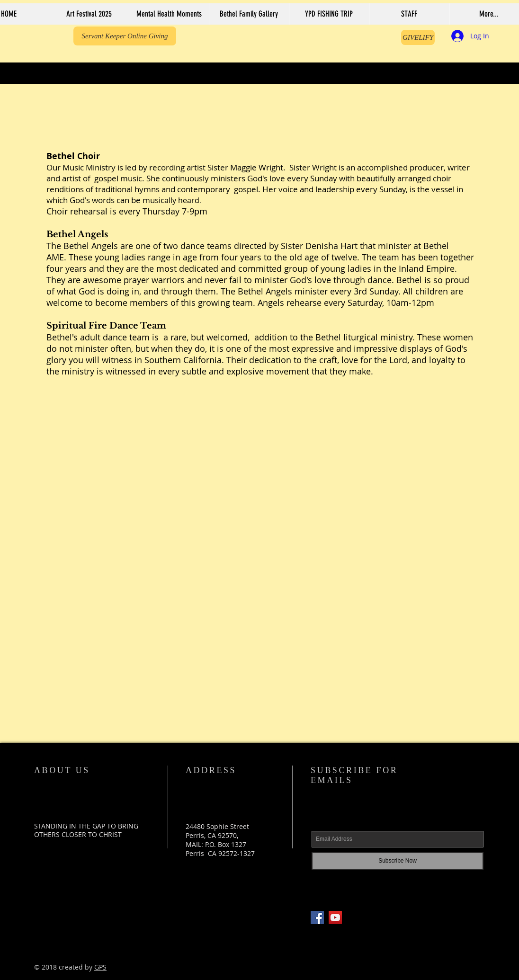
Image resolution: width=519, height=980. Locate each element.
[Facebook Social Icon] (317, 918)
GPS (100, 967)
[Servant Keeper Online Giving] (125, 36)
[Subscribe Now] (398, 861)
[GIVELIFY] (418, 37)
